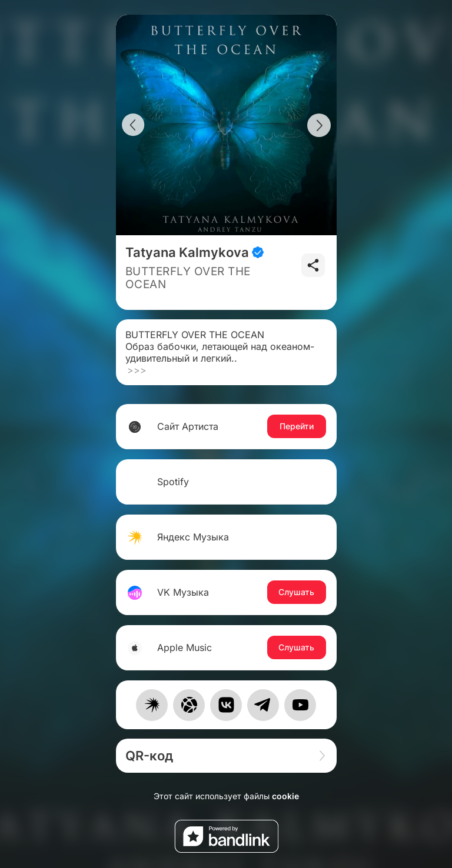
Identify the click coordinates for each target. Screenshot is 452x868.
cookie (285, 796)
